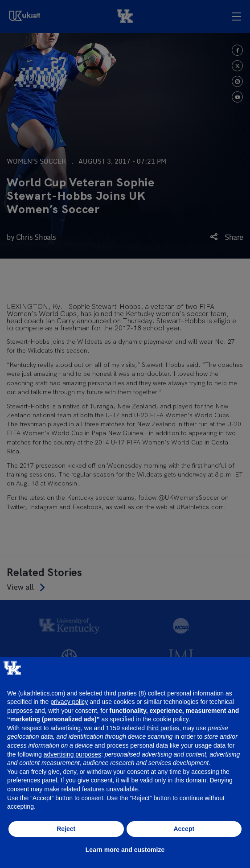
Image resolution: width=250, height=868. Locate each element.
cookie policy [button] (171, 719)
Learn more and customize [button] (125, 850)
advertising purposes (72, 754)
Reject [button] (66, 829)
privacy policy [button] (69, 702)
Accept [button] (184, 829)
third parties (163, 728)
